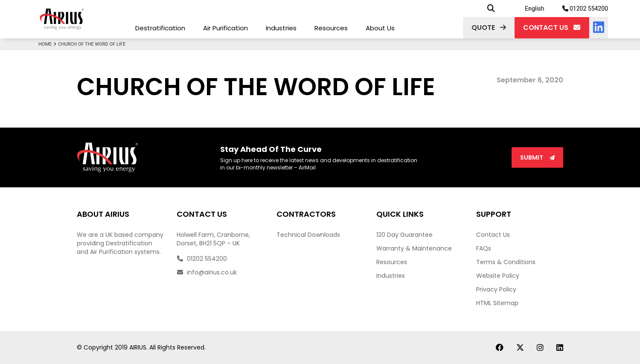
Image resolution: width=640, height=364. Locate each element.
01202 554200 (585, 9)
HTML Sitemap (497, 303)
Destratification (160, 28)
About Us (380, 28)
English (534, 9)
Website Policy (498, 276)
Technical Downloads (308, 235)
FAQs (484, 248)
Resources (331, 28)
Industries (281, 28)
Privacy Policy (496, 289)
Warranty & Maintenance (414, 248)
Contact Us (493, 235)
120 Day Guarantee (404, 235)
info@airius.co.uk (207, 272)
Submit (537, 157)
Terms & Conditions (506, 262)
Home (48, 44)
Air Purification (225, 28)
